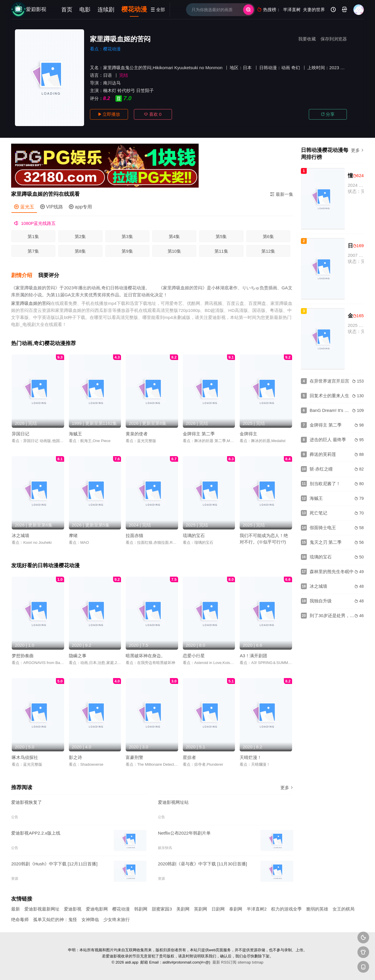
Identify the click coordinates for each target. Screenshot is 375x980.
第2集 (80, 236)
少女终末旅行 (117, 919)
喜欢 (153, 114)
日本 (247, 68)
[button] (25, 275)
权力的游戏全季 (286, 909)
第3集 (127, 236)
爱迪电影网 (97, 909)
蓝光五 (24, 207)
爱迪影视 (73, 909)
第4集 (174, 236)
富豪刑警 (134, 757)
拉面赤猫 (134, 535)
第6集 (268, 236)
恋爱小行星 (194, 656)
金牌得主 (248, 434)
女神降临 (90, 919)
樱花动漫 (134, 9)
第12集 (268, 251)
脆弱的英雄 (317, 909)
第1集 (33, 236)
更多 (287, 788)
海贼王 (75, 434)
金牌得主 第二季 (199, 434)
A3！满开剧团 (253, 656)
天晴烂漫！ (251, 757)
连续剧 (106, 10)
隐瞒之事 (78, 656)
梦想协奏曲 (23, 656)
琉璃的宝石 (194, 535)
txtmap (258, 962)
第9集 (127, 251)
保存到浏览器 (334, 39)
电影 (85, 10)
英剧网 (201, 909)
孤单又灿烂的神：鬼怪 (55, 919)
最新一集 (282, 194)
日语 (108, 75)
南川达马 (112, 83)
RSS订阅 (229, 962)
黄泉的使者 (137, 434)
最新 (16, 909)
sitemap (244, 962)
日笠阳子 (145, 90)
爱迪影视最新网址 (42, 909)
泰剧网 (236, 909)
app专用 (80, 207)
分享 (328, 114)
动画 (286, 68)
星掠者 (189, 757)
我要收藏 (307, 39)
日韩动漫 (268, 68)
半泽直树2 (257, 909)
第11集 (221, 251)
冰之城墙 (21, 535)
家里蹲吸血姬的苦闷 (31, 303)
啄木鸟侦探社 (25, 757)
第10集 (174, 251)
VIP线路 (52, 207)
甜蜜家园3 (162, 909)
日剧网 (218, 909)
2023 (334, 68)
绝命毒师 (20, 919)
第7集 (33, 251)
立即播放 (109, 114)
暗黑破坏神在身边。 (145, 656)
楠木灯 (110, 90)
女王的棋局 (344, 909)
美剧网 (183, 909)
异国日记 (21, 434)
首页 (67, 10)
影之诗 (75, 757)
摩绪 (73, 535)
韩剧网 (141, 909)
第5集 (221, 236)
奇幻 (296, 68)
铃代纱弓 (126, 90)
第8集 (80, 251)
